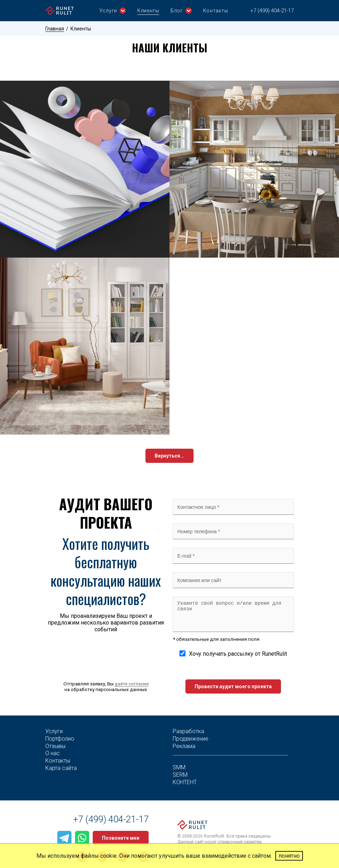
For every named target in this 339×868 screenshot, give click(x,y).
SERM (180, 775)
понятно (289, 856)
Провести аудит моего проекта (233, 686)
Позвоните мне (121, 838)
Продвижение (191, 739)
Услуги (113, 11)
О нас (53, 753)
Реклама (184, 746)
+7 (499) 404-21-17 (272, 11)
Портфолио (60, 739)
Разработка (188, 731)
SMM (179, 767)
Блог (181, 11)
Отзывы (55, 746)
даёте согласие (132, 684)
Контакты (216, 11)
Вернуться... (169, 456)
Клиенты (148, 11)
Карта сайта (61, 768)
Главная (55, 29)
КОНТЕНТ (185, 782)
